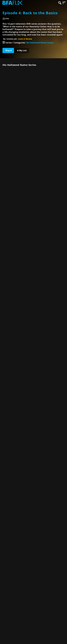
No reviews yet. (18, 39)
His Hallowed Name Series (40, 43)
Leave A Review (25, 39)
